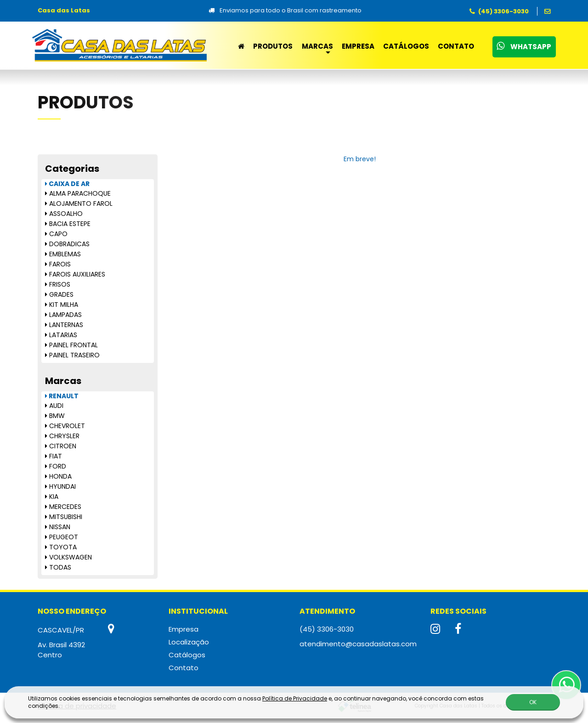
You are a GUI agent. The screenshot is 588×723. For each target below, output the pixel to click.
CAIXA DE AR (67, 184)
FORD (56, 466)
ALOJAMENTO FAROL (79, 203)
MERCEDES (63, 507)
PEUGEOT (62, 537)
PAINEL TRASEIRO (72, 355)
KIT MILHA (62, 305)
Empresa (358, 46)
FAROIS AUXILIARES (75, 274)
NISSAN (58, 527)
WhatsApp (524, 46)
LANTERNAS (64, 325)
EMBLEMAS (63, 254)
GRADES (59, 294)
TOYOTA (61, 547)
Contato (456, 46)
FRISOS (58, 284)
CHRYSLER (62, 436)
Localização (189, 642)
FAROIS (58, 264)
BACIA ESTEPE (68, 224)
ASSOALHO (64, 214)
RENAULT (62, 396)
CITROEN (61, 446)
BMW (55, 416)
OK (533, 702)
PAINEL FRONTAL (71, 345)
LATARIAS (61, 335)
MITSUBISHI (64, 517)
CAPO (56, 234)
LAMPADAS (63, 315)
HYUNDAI (60, 486)
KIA (52, 497)
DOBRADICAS (67, 244)
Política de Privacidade (295, 698)
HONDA (58, 476)
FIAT (54, 456)
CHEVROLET (65, 426)
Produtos (273, 46)
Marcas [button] (317, 46)
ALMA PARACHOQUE (78, 193)
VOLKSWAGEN (68, 557)
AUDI (54, 406)
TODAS (58, 567)
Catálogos (406, 46)
